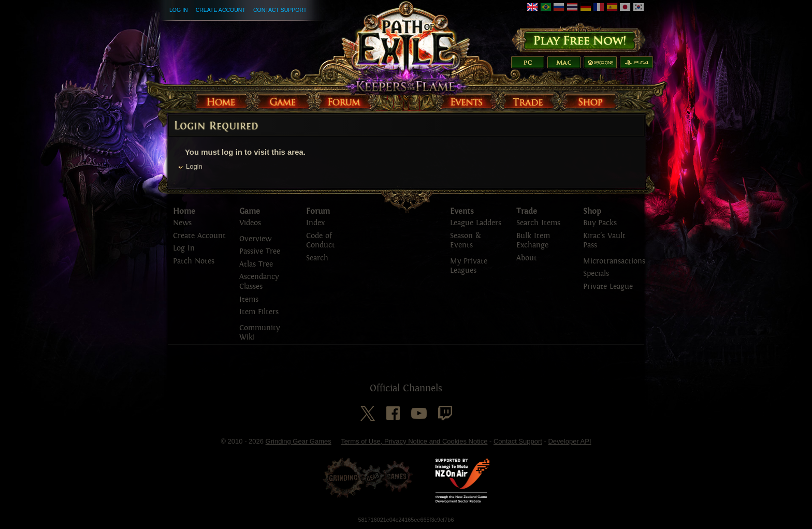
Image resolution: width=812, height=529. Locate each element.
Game (250, 211)
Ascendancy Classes (259, 282)
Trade (527, 211)
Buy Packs (600, 223)
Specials (596, 274)
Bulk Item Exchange (533, 241)
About (527, 258)
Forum (318, 211)
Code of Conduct (321, 241)
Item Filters (259, 312)
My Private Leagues (469, 266)
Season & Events (466, 241)
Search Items (538, 223)
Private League (608, 286)
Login (194, 166)
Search (317, 258)
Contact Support (280, 10)
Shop (592, 211)
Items (249, 299)
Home (184, 211)
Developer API (569, 441)
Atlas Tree (256, 264)
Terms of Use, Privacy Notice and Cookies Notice (414, 441)
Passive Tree (260, 251)
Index (315, 223)
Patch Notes (194, 261)
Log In (179, 10)
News (182, 223)
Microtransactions (614, 261)
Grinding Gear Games (299, 441)
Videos (250, 223)
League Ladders (476, 223)
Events (462, 211)
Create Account (221, 10)
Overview (255, 239)
